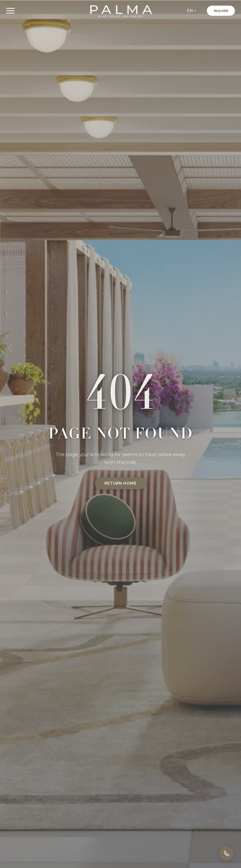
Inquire (221, 11)
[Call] (226, 853)
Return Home (120, 483)
